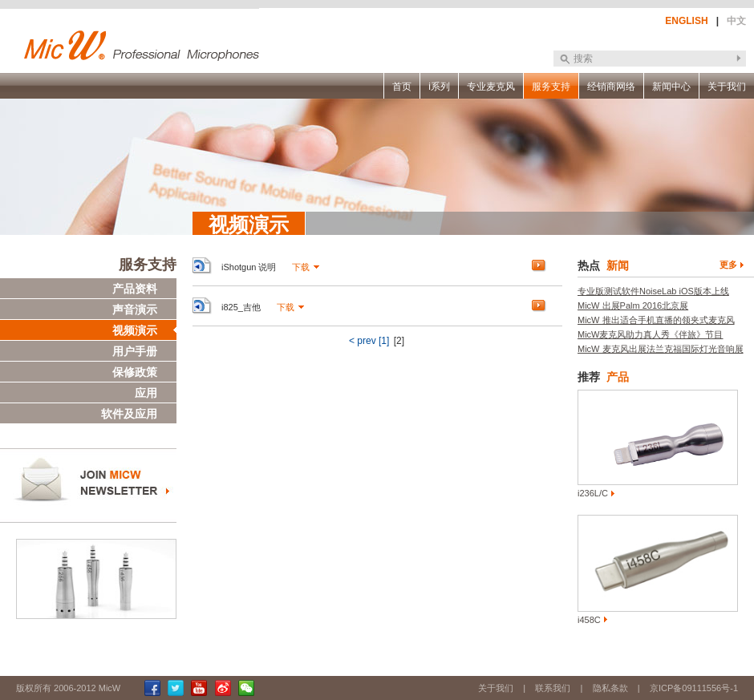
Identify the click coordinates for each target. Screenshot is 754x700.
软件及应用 (129, 414)
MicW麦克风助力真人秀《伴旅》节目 (651, 334)
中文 (736, 21)
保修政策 (135, 372)
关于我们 (727, 87)
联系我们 (553, 688)
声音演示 (135, 310)
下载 (301, 267)
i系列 (439, 87)
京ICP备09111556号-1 (694, 688)
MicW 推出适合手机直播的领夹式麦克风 (656, 320)
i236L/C (593, 493)
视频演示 (135, 330)
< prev (363, 341)
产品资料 (135, 289)
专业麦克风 (491, 87)
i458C (589, 620)
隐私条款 (610, 688)
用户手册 (135, 351)
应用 (146, 393)
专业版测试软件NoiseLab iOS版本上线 (653, 291)
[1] (384, 341)
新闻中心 (671, 87)
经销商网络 (611, 87)
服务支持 (551, 87)
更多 (728, 265)
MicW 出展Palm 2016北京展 (633, 305)
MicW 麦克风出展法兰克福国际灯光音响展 (661, 349)
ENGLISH (686, 21)
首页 (402, 87)
